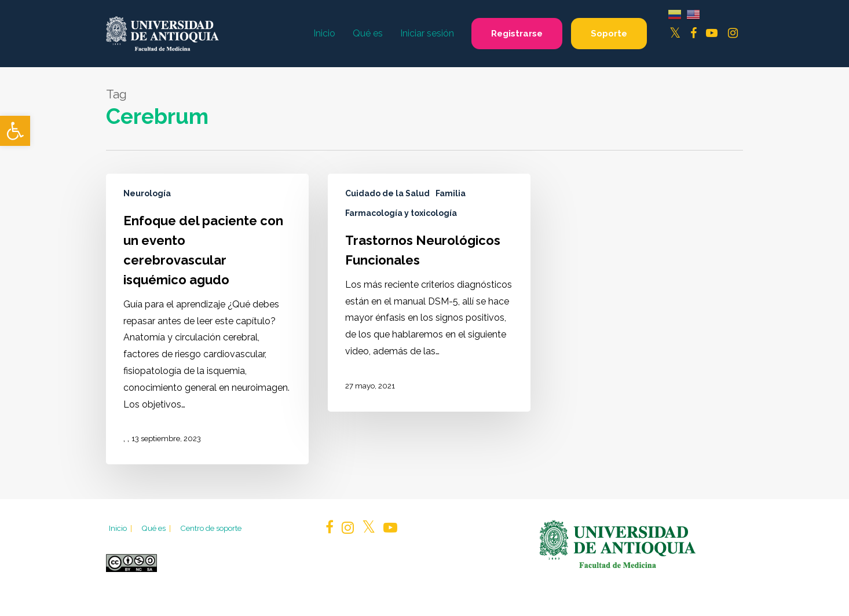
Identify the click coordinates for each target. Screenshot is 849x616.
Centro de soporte (211, 528)
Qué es (157, 528)
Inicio (121, 528)
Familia (451, 193)
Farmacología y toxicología (401, 213)
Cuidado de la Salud (387, 193)
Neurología (147, 193)
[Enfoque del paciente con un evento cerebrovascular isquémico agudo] (207, 319)
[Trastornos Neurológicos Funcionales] (429, 293)
